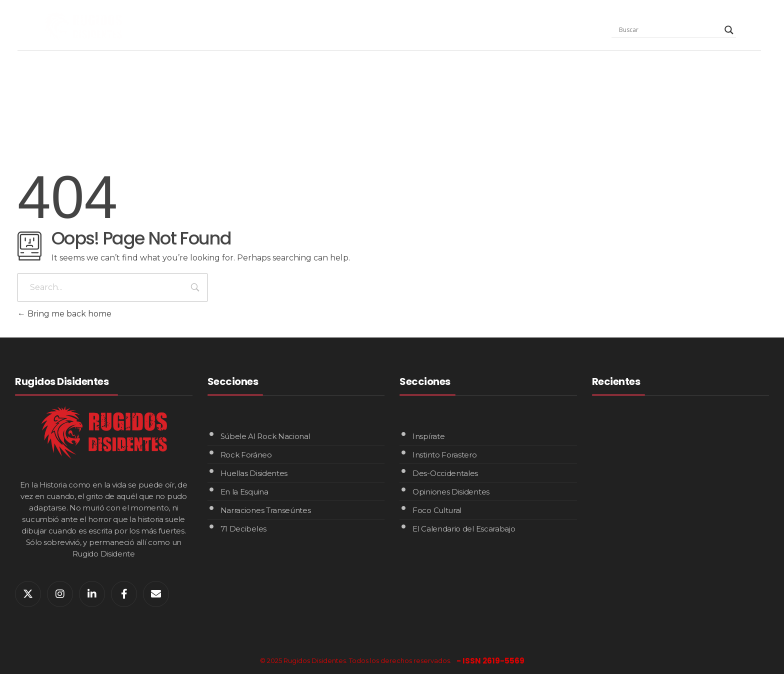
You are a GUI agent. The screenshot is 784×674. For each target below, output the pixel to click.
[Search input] (669, 30)
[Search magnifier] (729, 30)
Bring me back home (64, 314)
